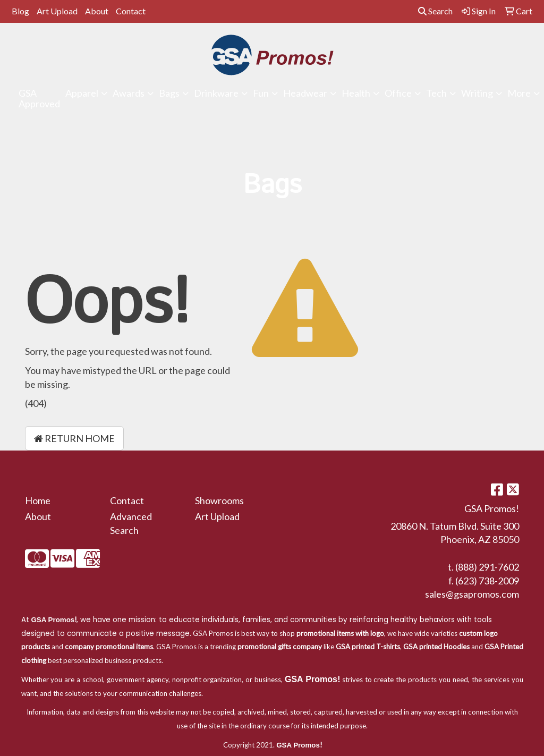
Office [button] (398, 93)
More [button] (519, 93)
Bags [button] (169, 93)
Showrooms (219, 500)
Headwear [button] (305, 93)
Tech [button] (436, 93)
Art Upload (57, 11)
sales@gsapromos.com (472, 594)
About (97, 11)
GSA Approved (39, 98)
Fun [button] (261, 93)
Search (435, 11)
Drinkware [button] (216, 93)
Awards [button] (129, 93)
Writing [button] (477, 93)
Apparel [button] (82, 93)
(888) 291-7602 (487, 567)
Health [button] (356, 93)
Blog (20, 11)
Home (38, 500)
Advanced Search (131, 523)
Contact (131, 11)
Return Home (74, 438)
